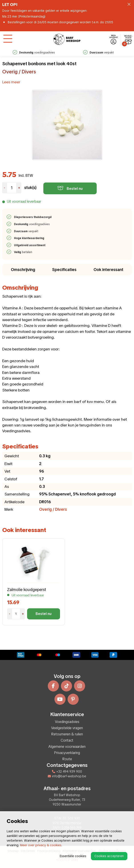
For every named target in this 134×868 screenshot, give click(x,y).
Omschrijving (23, 270)
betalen (23, 252)
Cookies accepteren (109, 856)
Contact (67, 740)
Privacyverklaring (67, 753)
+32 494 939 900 (67, 772)
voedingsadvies (34, 53)
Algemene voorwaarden (67, 747)
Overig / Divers (19, 72)
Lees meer (11, 82)
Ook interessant (108, 270)
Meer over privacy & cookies (41, 845)
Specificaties (64, 270)
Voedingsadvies (67, 722)
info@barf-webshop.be (67, 776)
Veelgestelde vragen (67, 728)
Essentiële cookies (73, 856)
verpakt (98, 53)
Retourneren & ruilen (67, 734)
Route (67, 759)
